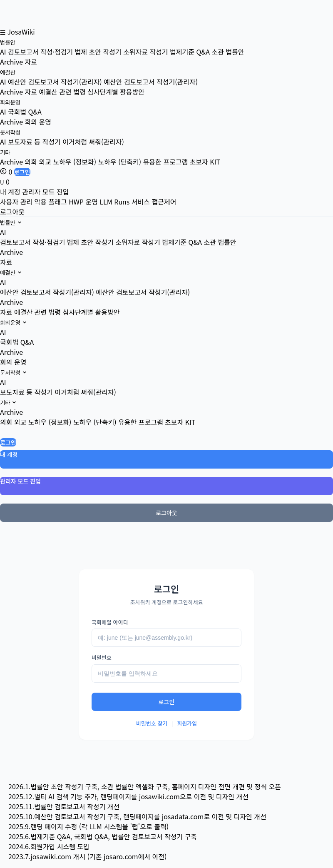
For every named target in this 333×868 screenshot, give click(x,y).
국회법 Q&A (17, 342)
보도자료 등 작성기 (26, 392)
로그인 (22, 172)
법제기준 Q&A (182, 242)
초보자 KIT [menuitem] (205, 162)
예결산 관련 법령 (37, 312)
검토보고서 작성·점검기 (32, 242)
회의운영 (10, 102)
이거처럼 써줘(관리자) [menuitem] (93, 142)
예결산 (8, 72)
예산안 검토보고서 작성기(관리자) (47, 292)
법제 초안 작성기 (90, 242)
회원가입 (187, 723)
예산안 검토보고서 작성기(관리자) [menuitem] (55, 82)
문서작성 (10, 132)
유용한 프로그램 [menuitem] (166, 162)
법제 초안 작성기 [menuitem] (98, 52)
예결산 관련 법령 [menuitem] (62, 92)
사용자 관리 (16, 202)
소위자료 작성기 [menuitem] (146, 52)
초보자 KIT (180, 422)
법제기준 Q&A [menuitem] (190, 52)
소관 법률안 (220, 242)
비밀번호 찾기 (152, 723)
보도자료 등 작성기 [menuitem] (34, 142)
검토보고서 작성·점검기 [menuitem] (40, 52)
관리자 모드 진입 (45, 192)
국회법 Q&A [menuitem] (25, 112)
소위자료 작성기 (138, 242)
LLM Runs (114, 202)
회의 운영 (13, 362)
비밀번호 (102, 657)
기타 (5, 152)
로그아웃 (12, 212)
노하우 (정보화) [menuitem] (75, 162)
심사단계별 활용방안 (91, 312)
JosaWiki (21, 32)
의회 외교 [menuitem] (38, 162)
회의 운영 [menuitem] (38, 122)
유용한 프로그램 (141, 422)
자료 (6, 262)
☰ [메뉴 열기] (3, 32)
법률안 (8, 42)
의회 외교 (13, 422)
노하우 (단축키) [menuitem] (120, 162)
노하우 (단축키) (95, 422)
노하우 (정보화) (50, 422)
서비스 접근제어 (154, 202)
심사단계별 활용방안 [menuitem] (116, 92)
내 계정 (10, 192)
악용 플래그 (51, 202)
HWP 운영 (83, 202)
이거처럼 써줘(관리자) (85, 392)
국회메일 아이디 (110, 622)
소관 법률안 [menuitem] (228, 52)
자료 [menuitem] (31, 62)
